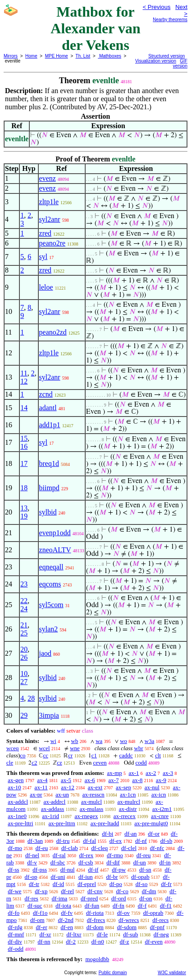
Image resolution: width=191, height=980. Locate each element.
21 (24, 625)
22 (24, 601)
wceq (12, 748)
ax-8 (137, 780)
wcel (44, 748)
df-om (37, 920)
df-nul (68, 870)
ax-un (62, 794)
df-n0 (98, 942)
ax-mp (115, 773)
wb (75, 741)
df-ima (60, 898)
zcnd (46, 394)
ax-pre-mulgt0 (151, 823)
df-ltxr (74, 934)
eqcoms (50, 584)
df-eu (42, 848)
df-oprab (153, 913)
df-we (14, 891)
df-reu (144, 855)
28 (31, 698)
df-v (32, 862)
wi (53, 741)
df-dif (113, 862)
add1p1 (50, 425)
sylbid (48, 512)
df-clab (70, 848)
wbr (139, 748)
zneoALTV (55, 550)
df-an (130, 834)
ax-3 (168, 773)
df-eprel (87, 884)
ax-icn (159, 794)
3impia (49, 715)
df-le (102, 934)
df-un (140, 862)
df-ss (13, 870)
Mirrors (11, 56)
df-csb (86, 862)
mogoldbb (97, 959)
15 (24, 438)
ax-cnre (160, 816)
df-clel (129, 848)
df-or (154, 834)
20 (24, 649)
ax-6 (90, 780)
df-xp (41, 891)
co (23, 755)
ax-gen (16, 780)
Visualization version (156, 61)
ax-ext (95, 787)
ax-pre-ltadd (105, 823)
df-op (31, 877)
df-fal (89, 841)
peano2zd (53, 332)
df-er (42, 927)
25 (24, 633)
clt (158, 755)
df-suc (35, 906)
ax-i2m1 (162, 809)
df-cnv (95, 891)
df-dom (95, 927)
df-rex (86, 855)
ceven (100, 763)
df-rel (67, 891)
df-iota (63, 906)
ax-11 (41, 787)
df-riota (95, 913)
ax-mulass (92, 809)
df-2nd (66, 920)
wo (123, 741)
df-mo (15, 848)
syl (43, 257)
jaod (45, 653)
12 (24, 381)
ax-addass (52, 809)
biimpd (49, 488)
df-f (142, 906)
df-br (112, 877)
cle (10, 763)
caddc (126, 755)
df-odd (16, 949)
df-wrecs (129, 920)
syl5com (51, 605)
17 (24, 463)
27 (24, 682)
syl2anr (50, 219)
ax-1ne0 (17, 816)
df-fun (92, 906)
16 (24, 446)
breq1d (49, 463)
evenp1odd (55, 533)
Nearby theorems (170, 20)
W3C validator (172, 973)
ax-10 (14, 787)
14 (24, 408)
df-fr (166, 884)
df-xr (45, 934)
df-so (142, 884)
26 (24, 657)
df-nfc (157, 848)
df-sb (166, 841)
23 (24, 584)
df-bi (107, 834)
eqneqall (51, 567)
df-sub (130, 934)
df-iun (86, 877)
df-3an (35, 841)
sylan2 (49, 629)
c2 (34, 763)
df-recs (160, 920)
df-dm (149, 891)
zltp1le (49, 202)
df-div (15, 942)
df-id (58, 884)
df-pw (119, 870)
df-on (146, 898)
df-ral (59, 855)
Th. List (83, 56)
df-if (93, 870)
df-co (122, 891)
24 (24, 609)
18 (24, 488)
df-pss (40, 870)
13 (24, 508)
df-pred (89, 898)
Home (31, 56)
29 (24, 715)
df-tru (63, 841)
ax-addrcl (54, 802)
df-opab (140, 877)
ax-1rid (51, 816)
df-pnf (157, 927)
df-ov (123, 913)
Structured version (166, 56)
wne (75, 748)
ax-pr (36, 794)
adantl (48, 408)
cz (59, 763)
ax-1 (134, 773)
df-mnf (16, 934)
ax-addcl (18, 802)
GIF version (180, 63)
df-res (32, 898)
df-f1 (166, 906)
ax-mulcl (91, 802)
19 (24, 516)
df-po (116, 884)
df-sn (145, 870)
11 (24, 373)
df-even (154, 942)
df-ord (119, 898)
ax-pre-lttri (20, 823)
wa (99, 741)
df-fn (118, 906)
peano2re (52, 243)
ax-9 (161, 780)
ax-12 (68, 787)
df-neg (161, 934)
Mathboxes (109, 56)
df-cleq (100, 848)
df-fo (14, 913)
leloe (46, 287)
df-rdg (15, 927)
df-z (125, 942)
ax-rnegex (86, 816)
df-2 (71, 942)
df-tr (34, 884)
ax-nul (152, 787)
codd (141, 763)
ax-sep (123, 787)
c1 (94, 755)
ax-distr (128, 809)
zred (45, 233)
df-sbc (58, 862)
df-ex (116, 841)
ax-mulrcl (129, 802)
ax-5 (66, 780)
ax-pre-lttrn (62, 823)
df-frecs (96, 920)
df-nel (32, 855)
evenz (48, 178)
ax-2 (151, 773)
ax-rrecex (125, 816)
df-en (67, 927)
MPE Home (57, 56)
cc (45, 755)
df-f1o (40, 913)
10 (24, 673)
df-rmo (115, 855)
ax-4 (42, 780)
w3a (150, 741)
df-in (165, 862)
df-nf (141, 841)
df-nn (44, 942)
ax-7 (114, 780)
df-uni (58, 877)
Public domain (113, 973)
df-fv (67, 913)
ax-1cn (128, 794)
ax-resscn (93, 794)
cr (70, 755)
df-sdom (127, 927)
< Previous (157, 7)
